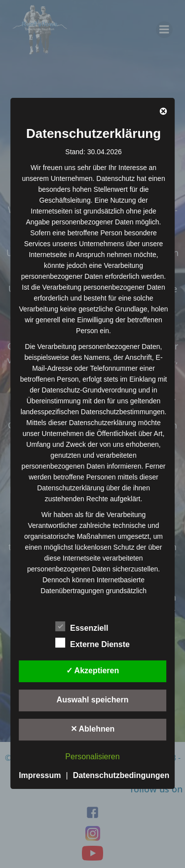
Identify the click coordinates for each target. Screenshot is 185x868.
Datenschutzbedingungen (121, 775)
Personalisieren (92, 757)
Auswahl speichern (93, 700)
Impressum (40, 775)
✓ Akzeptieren (93, 671)
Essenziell (82, 626)
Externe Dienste (92, 643)
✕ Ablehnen (93, 729)
